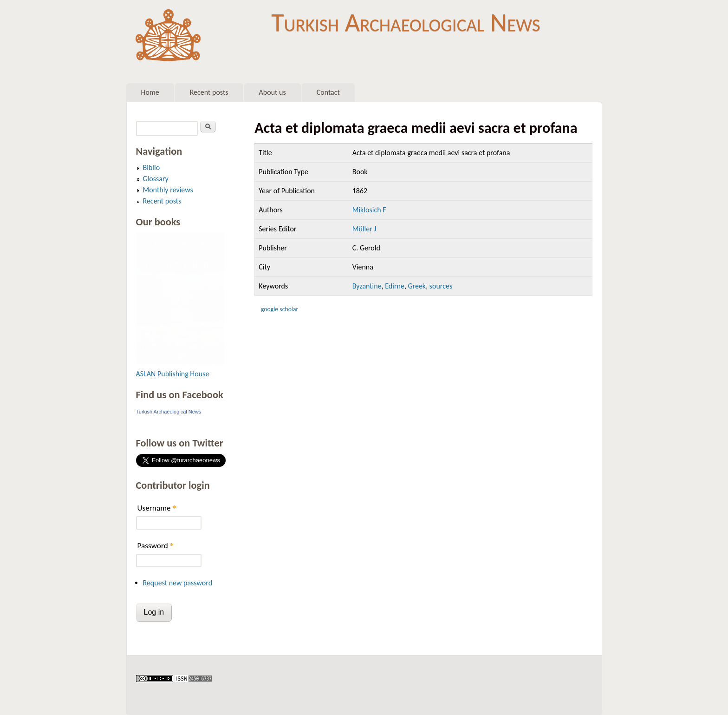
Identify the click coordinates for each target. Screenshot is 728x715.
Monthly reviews (168, 190)
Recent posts (209, 92)
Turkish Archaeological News (406, 22)
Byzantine (367, 286)
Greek (417, 286)
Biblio (152, 167)
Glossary (156, 179)
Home (150, 92)
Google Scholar (279, 309)
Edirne (395, 286)
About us (273, 92)
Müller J (364, 229)
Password (156, 546)
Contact (328, 92)
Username (157, 508)
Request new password (178, 583)
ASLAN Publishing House (173, 374)
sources (441, 286)
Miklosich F (369, 210)
